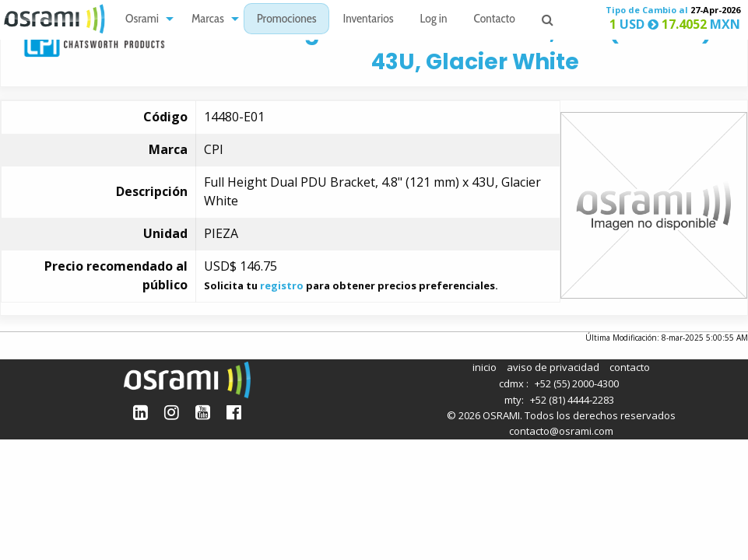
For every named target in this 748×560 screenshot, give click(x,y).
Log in (434, 20)
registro (282, 285)
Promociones (287, 20)
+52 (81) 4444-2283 (572, 400)
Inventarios (368, 20)
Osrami (142, 20)
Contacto (495, 20)
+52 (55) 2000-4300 (577, 383)
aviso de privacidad (553, 367)
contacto (630, 367)
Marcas (208, 20)
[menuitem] (145, 19)
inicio (485, 367)
